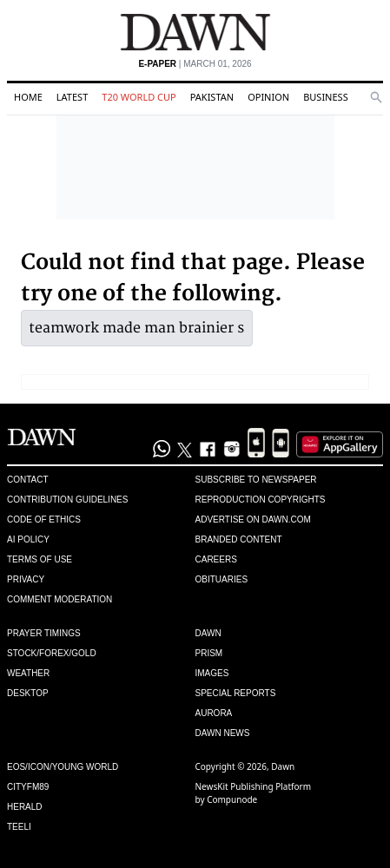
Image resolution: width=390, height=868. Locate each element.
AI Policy (28, 539)
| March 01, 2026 (195, 64)
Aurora (214, 713)
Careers (216, 559)
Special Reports (236, 693)
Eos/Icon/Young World (63, 767)
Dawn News (223, 733)
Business (326, 97)
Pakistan (212, 97)
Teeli (19, 827)
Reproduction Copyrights (261, 500)
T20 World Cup (139, 97)
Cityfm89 (28, 787)
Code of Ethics (44, 519)
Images (212, 673)
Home (28, 97)
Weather (28, 673)
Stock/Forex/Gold (52, 653)
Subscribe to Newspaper (256, 480)
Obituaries (222, 579)
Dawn (208, 633)
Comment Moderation (59, 599)
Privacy (26, 579)
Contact (28, 480)
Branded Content (239, 539)
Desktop (28, 693)
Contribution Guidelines (67, 500)
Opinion (268, 97)
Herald (25, 807)
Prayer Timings (44, 633)
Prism (209, 653)
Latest (72, 97)
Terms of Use (40, 559)
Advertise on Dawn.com (253, 519)
